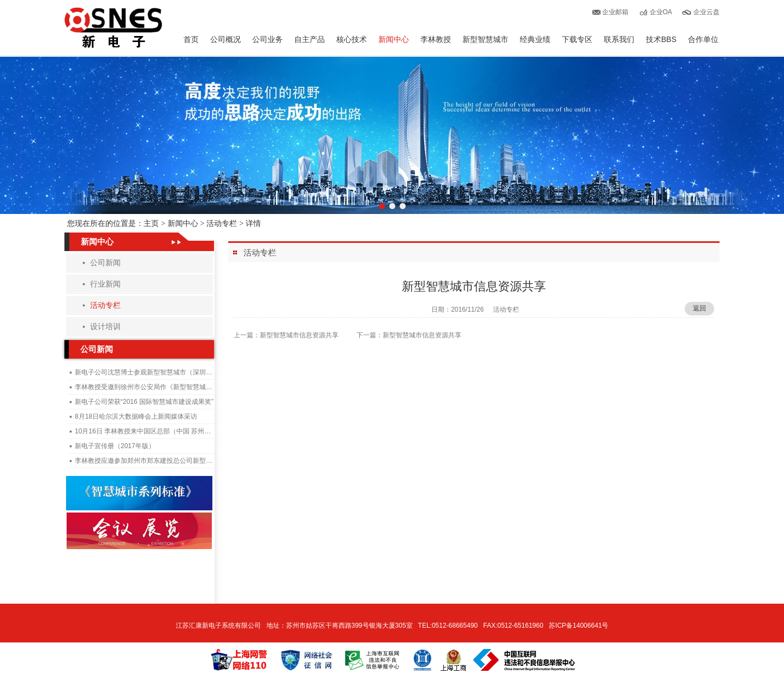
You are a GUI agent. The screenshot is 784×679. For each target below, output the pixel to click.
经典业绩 (535, 39)
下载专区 (577, 39)
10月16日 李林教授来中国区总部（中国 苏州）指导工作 (156, 431)
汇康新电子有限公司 (113, 28)
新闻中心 (394, 39)
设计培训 (105, 326)
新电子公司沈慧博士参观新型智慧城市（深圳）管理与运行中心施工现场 (180, 372)
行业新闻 (105, 284)
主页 (151, 223)
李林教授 (436, 39)
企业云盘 (706, 12)
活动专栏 (222, 223)
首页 (191, 39)
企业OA (661, 12)
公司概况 (225, 39)
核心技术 (352, 39)
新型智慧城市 (485, 39)
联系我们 (619, 39)
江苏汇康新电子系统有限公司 (218, 626)
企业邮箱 (615, 12)
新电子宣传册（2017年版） (115, 446)
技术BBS (661, 39)
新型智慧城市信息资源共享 (299, 335)
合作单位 (703, 39)
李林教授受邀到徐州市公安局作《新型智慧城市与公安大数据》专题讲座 (180, 387)
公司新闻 (105, 263)
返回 (699, 308)
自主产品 (310, 39)
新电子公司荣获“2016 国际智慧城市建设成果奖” (144, 402)
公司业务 (268, 39)
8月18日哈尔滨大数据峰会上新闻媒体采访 (136, 416)
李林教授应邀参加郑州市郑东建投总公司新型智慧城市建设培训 (167, 461)
